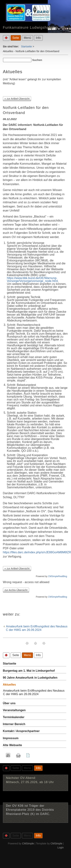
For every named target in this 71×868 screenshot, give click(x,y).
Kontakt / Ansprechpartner (21, 731)
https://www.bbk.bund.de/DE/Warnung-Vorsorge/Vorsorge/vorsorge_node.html (32, 279)
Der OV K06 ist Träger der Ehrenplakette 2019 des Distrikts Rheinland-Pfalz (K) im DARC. (30, 810)
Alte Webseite (13, 745)
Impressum (11, 738)
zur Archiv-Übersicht (16, 590)
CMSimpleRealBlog (57, 576)
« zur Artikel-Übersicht (17, 99)
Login (61, 848)
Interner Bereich (14, 724)
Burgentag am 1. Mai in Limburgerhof (29, 671)
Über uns (9, 703)
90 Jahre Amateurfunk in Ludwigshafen (30, 678)
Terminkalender (14, 717)
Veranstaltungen (14, 710)
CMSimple (28, 843)
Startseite (26, 46)
